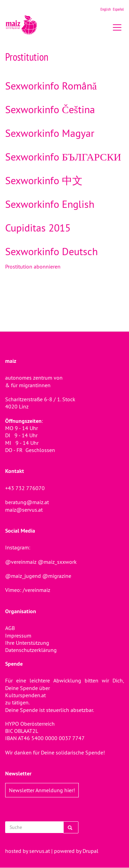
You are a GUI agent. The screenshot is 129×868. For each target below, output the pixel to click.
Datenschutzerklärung (31, 650)
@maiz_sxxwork (57, 562)
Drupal (90, 851)
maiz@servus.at (24, 510)
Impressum (18, 635)
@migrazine (57, 576)
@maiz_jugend (23, 576)
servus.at (40, 851)
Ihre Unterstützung (27, 643)
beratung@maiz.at (27, 502)
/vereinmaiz (36, 590)
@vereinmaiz (21, 562)
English (106, 9)
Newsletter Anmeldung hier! (42, 790)
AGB (10, 628)
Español (118, 9)
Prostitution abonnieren (33, 266)
